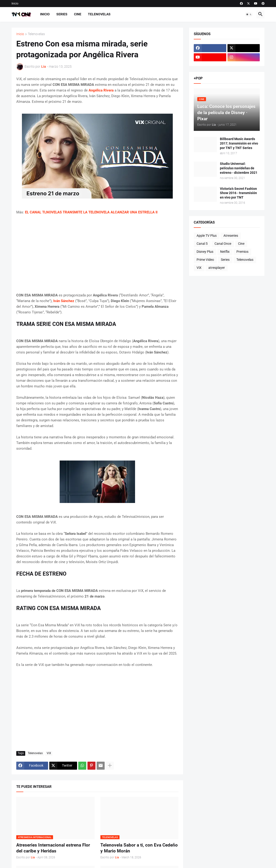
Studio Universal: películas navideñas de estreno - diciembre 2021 (239, 168)
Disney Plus (205, 252)
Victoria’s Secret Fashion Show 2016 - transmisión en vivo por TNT (238, 193)
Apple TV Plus (207, 236)
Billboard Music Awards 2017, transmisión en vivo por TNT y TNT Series (239, 143)
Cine (78, 14)
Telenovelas (99, 14)
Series (62, 14)
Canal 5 (202, 244)
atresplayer (217, 268)
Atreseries (231, 236)
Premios (242, 252)
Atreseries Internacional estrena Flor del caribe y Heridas (53, 848)
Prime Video (205, 260)
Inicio (15, 4)
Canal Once (223, 244)
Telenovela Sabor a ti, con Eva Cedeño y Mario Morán (139, 848)
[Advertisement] (97, 254)
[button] (249, 14)
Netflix (225, 252)
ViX (49, 753)
